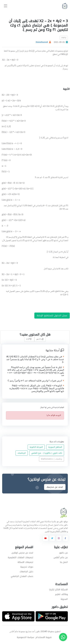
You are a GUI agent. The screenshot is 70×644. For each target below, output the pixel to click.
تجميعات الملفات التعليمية (21, 557)
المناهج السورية (55, 447)
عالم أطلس (14, 632)
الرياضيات (22, 453)
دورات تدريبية (27, 567)
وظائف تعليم (61, 594)
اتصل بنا (64, 562)
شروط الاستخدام (44, 637)
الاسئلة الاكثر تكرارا (58, 590)
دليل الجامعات (26, 572)
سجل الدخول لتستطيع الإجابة (52, 315)
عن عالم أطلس (61, 557)
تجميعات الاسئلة (25, 562)
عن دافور (64, 553)
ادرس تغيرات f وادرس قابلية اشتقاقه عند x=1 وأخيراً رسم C (36, 381)
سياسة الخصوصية (25, 637)
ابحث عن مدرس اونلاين (22, 553)
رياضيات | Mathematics (52, 459)
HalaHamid (42, 42)
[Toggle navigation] (6, 6)
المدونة (64, 599)
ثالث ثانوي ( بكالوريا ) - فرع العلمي (47, 453)
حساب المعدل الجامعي (22, 576)
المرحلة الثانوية (36, 447)
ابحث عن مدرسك (55, 487)
